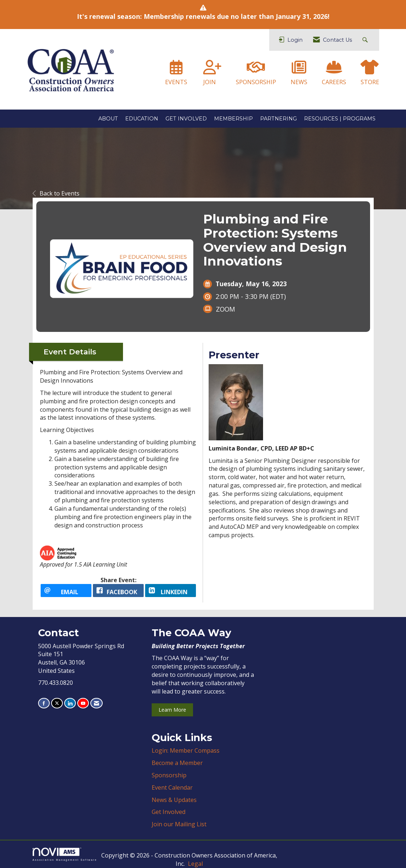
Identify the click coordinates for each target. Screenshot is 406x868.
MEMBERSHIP (233, 119)
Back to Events (56, 193)
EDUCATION (142, 119)
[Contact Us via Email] (97, 703)
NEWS (299, 82)
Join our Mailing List (179, 824)
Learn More (172, 710)
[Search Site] (366, 40)
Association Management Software (65, 854)
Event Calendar (172, 787)
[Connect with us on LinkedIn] (70, 703)
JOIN (210, 82)
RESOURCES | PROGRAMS (340, 119)
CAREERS (334, 82)
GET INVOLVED (186, 119)
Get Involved (169, 812)
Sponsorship (169, 775)
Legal (195, 864)
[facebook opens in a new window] (118, 591)
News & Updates (174, 800)
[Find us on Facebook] (44, 703)
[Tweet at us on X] (57, 703)
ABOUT (108, 119)
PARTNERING (278, 119)
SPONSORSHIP (256, 82)
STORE (370, 82)
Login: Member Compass (186, 750)
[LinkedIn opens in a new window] (171, 591)
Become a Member (177, 763)
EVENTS (176, 82)
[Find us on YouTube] (83, 703)
